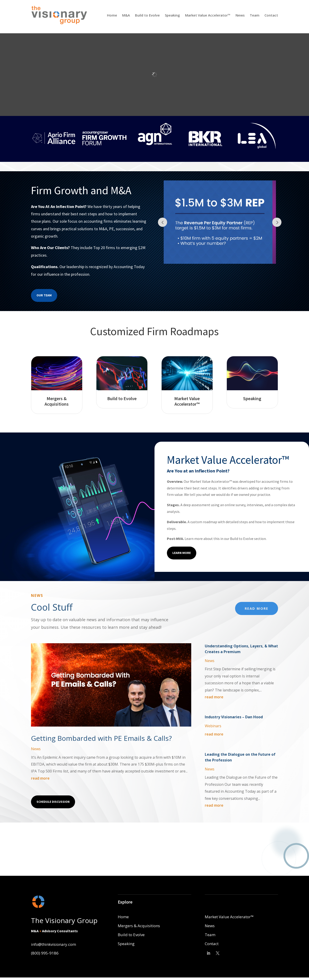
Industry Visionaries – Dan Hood (234, 717)
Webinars (213, 726)
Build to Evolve (147, 15)
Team (255, 15)
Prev (163, 222)
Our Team (44, 295)
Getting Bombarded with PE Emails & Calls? (101, 738)
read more (40, 778)
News (240, 15)
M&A (126, 15)
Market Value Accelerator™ (208, 15)
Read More (257, 608)
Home (112, 15)
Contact (271, 15)
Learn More (182, 553)
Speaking (172, 15)
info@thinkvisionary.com (53, 944)
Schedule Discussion (53, 802)
